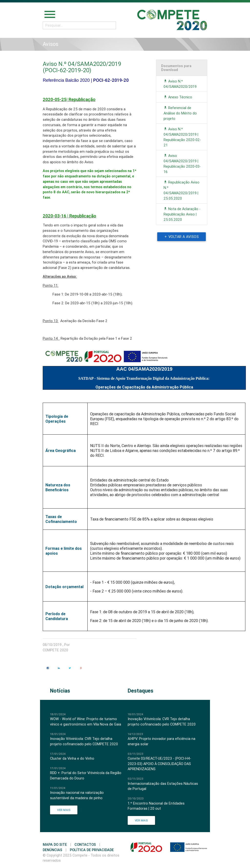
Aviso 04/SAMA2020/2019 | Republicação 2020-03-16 (182, 163)
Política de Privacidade (92, 850)
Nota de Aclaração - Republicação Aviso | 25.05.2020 (182, 214)
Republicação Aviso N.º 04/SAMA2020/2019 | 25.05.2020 (182, 190)
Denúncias (52, 850)
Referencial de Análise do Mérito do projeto (180, 113)
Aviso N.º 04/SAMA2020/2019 (180, 84)
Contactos (85, 844)
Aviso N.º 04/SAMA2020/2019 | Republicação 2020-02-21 (182, 137)
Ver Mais (64, 810)
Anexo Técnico (178, 97)
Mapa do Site (55, 844)
